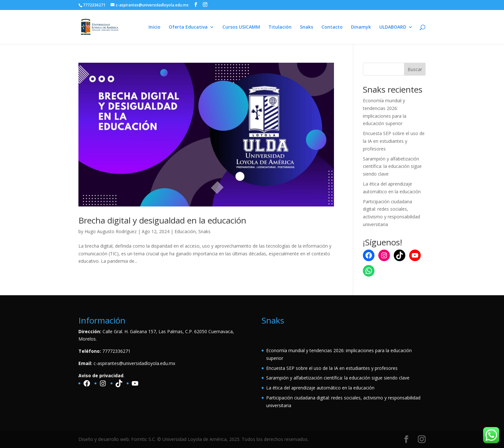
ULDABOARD (393, 27)
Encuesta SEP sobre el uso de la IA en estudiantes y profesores (394, 141)
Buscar (415, 69)
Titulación (280, 27)
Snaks (306, 27)
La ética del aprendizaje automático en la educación (320, 388)
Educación (185, 231)
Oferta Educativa (188, 27)
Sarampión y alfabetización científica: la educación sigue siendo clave (392, 166)
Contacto (332, 27)
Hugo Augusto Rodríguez (111, 231)
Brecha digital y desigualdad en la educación (162, 220)
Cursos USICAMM (241, 27)
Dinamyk (361, 27)
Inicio (154, 27)
